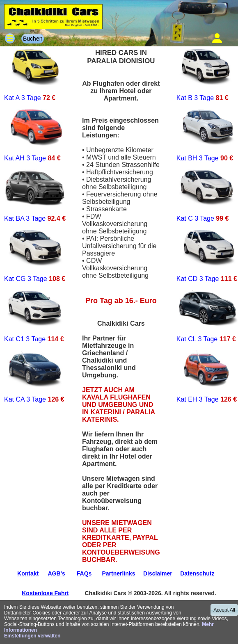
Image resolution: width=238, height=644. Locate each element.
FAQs (84, 573)
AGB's (56, 573)
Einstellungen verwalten (32, 636)
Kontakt (28, 573)
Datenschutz (197, 573)
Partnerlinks (119, 573)
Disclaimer (158, 573)
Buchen (33, 39)
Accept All (224, 610)
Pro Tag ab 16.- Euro (121, 301)
